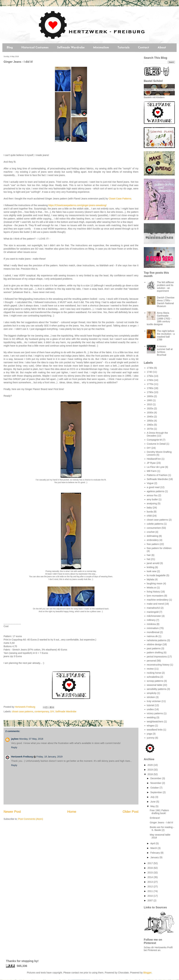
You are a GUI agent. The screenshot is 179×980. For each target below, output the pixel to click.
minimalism (153, 628)
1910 (149, 404)
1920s (150, 408)
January (155, 857)
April (153, 843)
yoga (149, 734)
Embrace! (155, 818)
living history (153, 592)
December (156, 778)
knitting (151, 567)
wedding (151, 717)
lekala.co (151, 588)
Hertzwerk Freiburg (22, 757)
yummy (151, 738)
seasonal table (154, 685)
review (150, 669)
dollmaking (153, 536)
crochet (151, 532)
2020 (150, 765)
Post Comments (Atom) (31, 819)
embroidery (153, 540)
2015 (150, 873)
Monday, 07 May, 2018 (31, 739)
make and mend (155, 604)
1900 (149, 400)
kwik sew (152, 571)
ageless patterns (156, 491)
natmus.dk (152, 636)
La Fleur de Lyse (156, 467)
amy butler (152, 499)
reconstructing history (158, 665)
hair (149, 555)
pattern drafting (155, 652)
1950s (150, 421)
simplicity (152, 693)
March (154, 848)
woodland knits (155, 730)
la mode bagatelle (156, 575)
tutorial (150, 705)
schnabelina (153, 677)
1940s (150, 417)
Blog (10, 48)
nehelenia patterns (157, 640)
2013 (150, 882)
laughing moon (155, 583)
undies (150, 709)
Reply (14, 747)
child (149, 516)
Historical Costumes (35, 48)
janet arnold (153, 563)
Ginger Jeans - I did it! (161, 823)
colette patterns (155, 524)
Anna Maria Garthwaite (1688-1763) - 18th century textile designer (159, 319)
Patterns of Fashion (157, 475)
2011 (150, 891)
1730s (150, 368)
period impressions (157, 657)
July (153, 797)
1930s (150, 413)
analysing (152, 503)
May (153, 806)
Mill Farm (152, 471)
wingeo (151, 726)
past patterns (154, 648)
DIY (52, 711)
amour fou (152, 495)
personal (151, 661)
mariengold (153, 612)
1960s (150, 425)
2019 (150, 770)
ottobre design (154, 644)
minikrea (151, 624)
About (162, 48)
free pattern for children (159, 548)
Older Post (131, 812)
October (155, 788)
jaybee (15, 739)
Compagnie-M (154, 440)
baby (149, 508)
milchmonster (154, 616)
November (156, 783)
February (155, 853)
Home (72, 812)
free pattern (153, 544)
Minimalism (101, 48)
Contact (144, 48)
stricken (151, 697)
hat (148, 559)
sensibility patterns (157, 689)
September (157, 792)
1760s (150, 380)
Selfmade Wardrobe (71, 48)
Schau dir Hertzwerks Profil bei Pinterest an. (158, 949)
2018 (150, 774)
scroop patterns (155, 681)
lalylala (150, 579)
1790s (150, 392)
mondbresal (153, 632)
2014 (150, 877)
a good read (153, 487)
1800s (150, 396)
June (153, 802)
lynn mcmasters (155, 596)
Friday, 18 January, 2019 (49, 757)
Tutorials (124, 48)
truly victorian (154, 701)
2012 (150, 887)
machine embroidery (158, 600)
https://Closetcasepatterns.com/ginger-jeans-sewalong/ (78, 205)
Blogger (147, 973)
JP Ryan (151, 463)
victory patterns (155, 713)
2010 (150, 896)
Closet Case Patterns (120, 199)
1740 (149, 372)
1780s (150, 388)
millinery (151, 620)
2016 (150, 868)
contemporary (42, 711)
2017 (150, 863)
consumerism (154, 528)
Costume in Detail (156, 444)
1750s (150, 376)
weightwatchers (155, 722)
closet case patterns (23, 711)
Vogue (150, 483)
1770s (150, 384)
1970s (150, 429)
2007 (150, 900)
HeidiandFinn (154, 459)
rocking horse (154, 673)
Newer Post (12, 812)
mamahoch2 (153, 608)
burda (150, 512)
